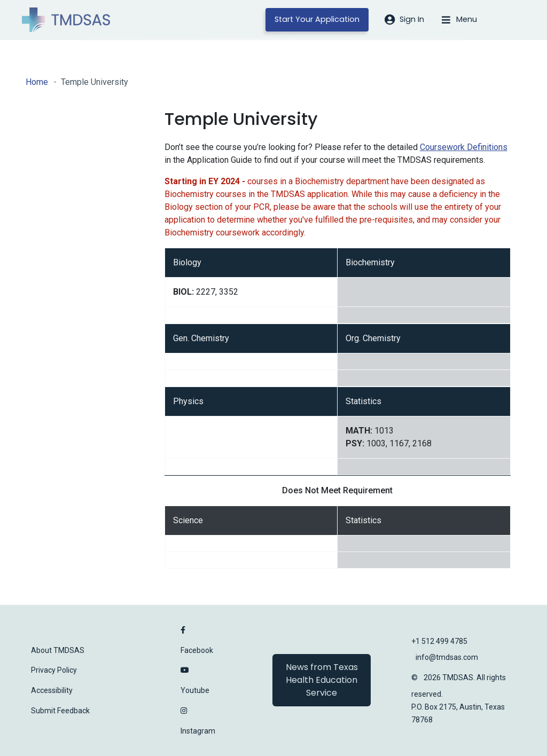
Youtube (195, 690)
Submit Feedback (60, 711)
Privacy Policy (54, 670)
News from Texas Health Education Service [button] (322, 680)
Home (37, 82)
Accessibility (52, 690)
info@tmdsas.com (447, 657)
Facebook (197, 650)
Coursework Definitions (464, 147)
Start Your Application (317, 19)
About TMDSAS (58, 650)
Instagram (198, 731)
